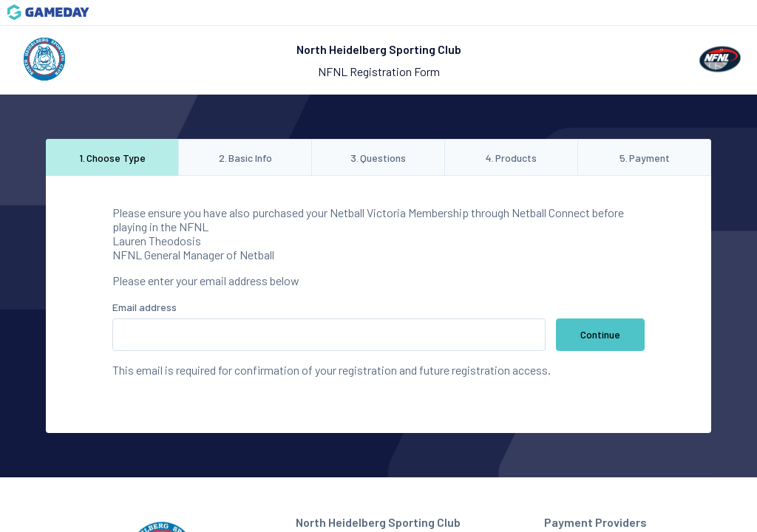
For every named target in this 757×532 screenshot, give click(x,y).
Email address (145, 307)
